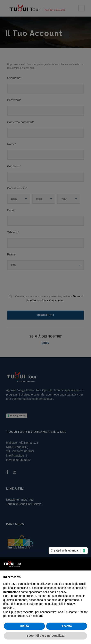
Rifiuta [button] (24, 626)
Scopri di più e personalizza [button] (45, 636)
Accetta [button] (67, 626)
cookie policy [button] (58, 592)
